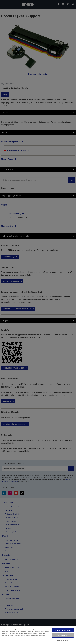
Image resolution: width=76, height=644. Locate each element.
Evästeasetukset (63, 640)
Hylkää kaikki (63, 635)
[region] (38, 635)
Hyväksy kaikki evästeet (63, 630)
